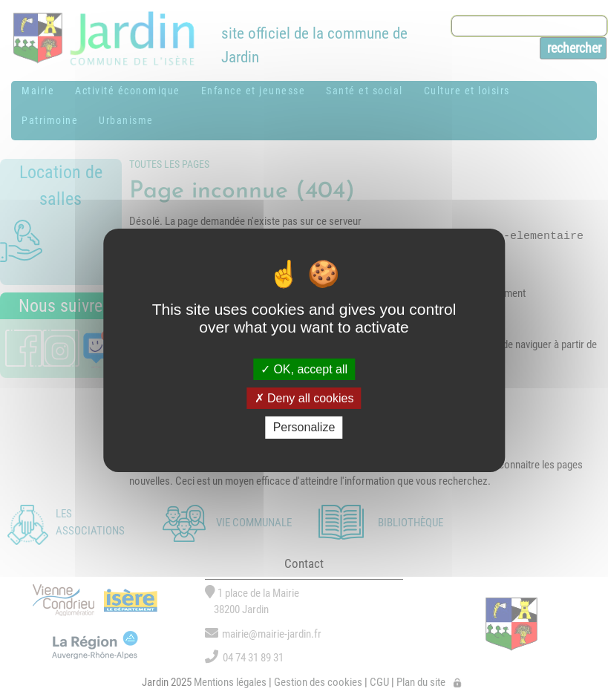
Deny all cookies (304, 398)
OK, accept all (304, 369)
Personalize (304, 427)
